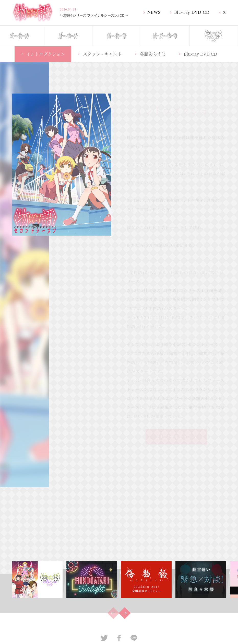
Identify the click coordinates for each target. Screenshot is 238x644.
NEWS (154, 12)
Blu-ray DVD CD (192, 12)
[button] (125, 613)
